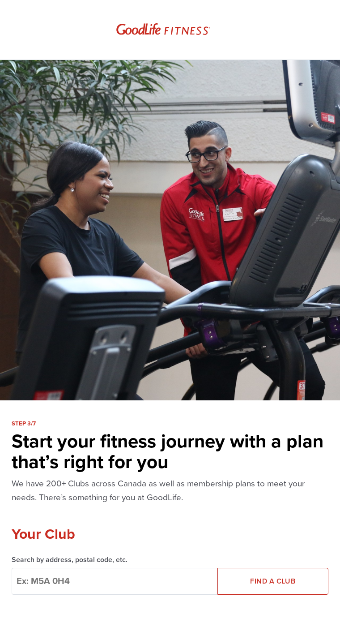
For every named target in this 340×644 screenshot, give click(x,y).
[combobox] (115, 581)
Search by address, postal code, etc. (70, 560)
